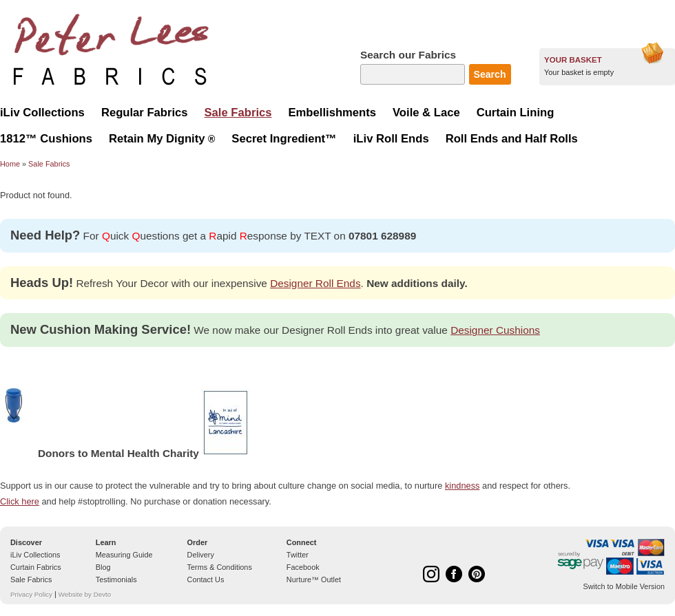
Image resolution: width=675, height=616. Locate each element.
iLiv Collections (35, 555)
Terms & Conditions (220, 567)
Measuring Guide (124, 555)
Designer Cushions (495, 330)
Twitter (298, 555)
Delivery (201, 555)
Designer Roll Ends (315, 283)
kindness (463, 486)
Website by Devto (85, 594)
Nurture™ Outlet (314, 580)
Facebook (303, 567)
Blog (103, 567)
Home (10, 164)
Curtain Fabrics (36, 567)
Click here (20, 501)
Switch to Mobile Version (624, 586)
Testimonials (116, 580)
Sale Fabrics (49, 164)
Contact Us (206, 580)
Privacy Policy (31, 594)
